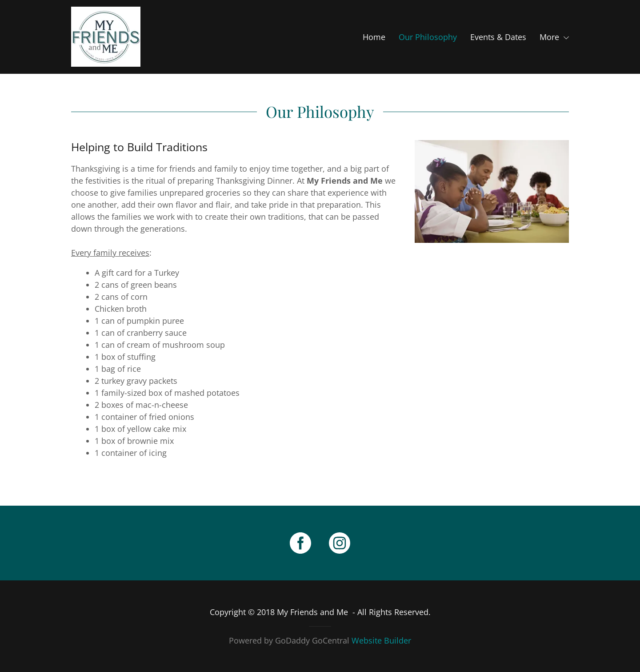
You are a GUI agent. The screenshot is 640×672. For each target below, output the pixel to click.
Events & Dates (498, 37)
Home (374, 37)
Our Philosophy (428, 37)
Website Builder (381, 640)
